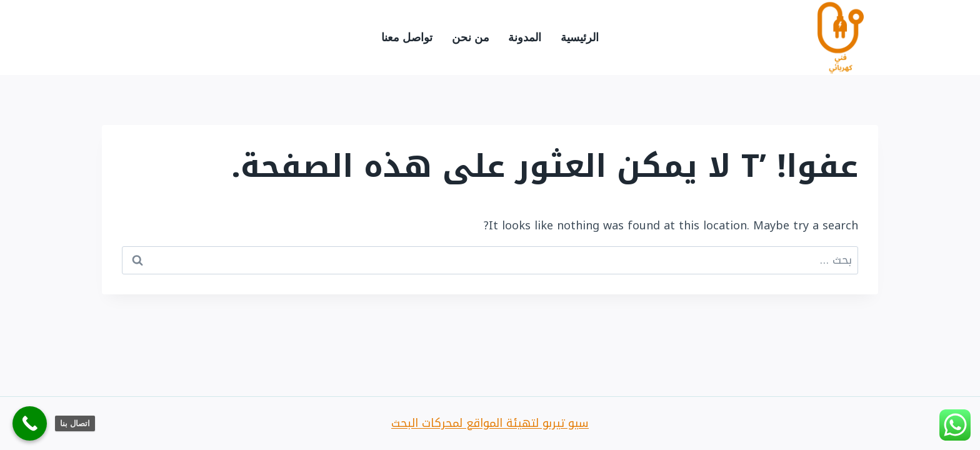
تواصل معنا (407, 37)
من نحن (471, 37)
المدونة (525, 37)
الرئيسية (580, 37)
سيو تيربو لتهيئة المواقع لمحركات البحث (490, 423)
